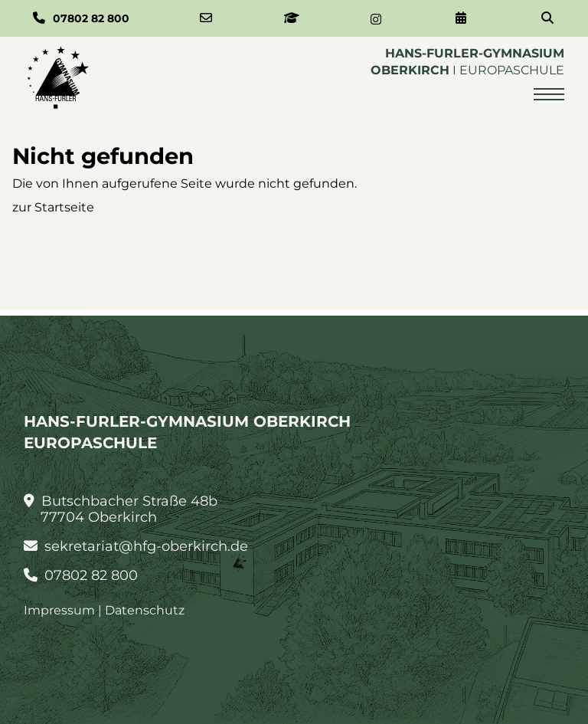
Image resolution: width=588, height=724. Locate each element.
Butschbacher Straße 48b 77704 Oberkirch (121, 509)
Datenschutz (145, 610)
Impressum (59, 610)
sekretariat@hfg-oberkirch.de (136, 547)
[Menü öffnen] (549, 94)
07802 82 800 (81, 576)
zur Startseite (53, 207)
